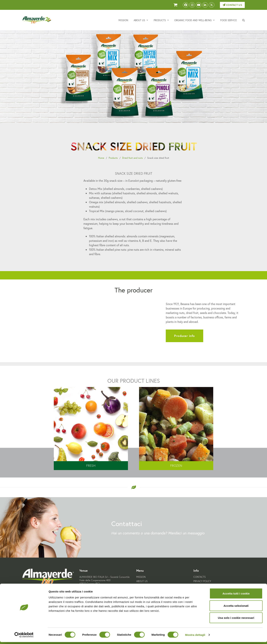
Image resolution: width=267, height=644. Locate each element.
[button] (244, 20)
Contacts (200, 577)
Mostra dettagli (195, 637)
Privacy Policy (202, 581)
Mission (141, 577)
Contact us (232, 5)
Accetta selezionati (236, 608)
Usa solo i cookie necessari (236, 620)
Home (101, 158)
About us (142, 581)
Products (113, 158)
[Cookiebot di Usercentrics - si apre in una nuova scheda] (24, 637)
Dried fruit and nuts (132, 158)
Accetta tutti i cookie (236, 595)
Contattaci (127, 524)
